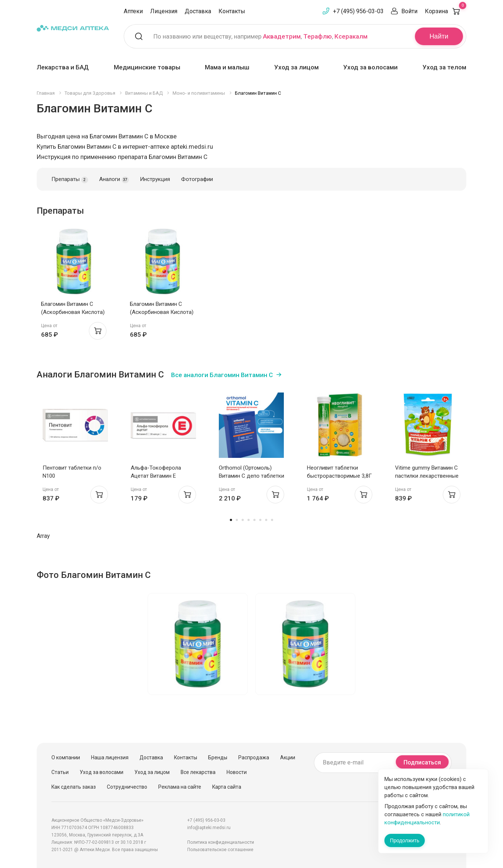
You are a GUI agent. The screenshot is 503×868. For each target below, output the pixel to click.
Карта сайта (227, 787)
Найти (439, 36)
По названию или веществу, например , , (260, 36)
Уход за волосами (370, 67)
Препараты (70, 180)
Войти (409, 11)
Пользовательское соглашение (220, 850)
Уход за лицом (296, 67)
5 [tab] (254, 520)
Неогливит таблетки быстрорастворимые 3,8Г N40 (339, 476)
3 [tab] (243, 520)
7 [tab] (266, 520)
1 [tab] (231, 520)
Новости (237, 772)
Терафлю (318, 36)
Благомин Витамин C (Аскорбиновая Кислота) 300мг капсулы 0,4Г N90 (73, 312)
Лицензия (164, 11)
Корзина (446, 11)
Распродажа (254, 757)
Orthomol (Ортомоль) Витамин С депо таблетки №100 (251, 476)
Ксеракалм (351, 36)
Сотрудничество (127, 787)
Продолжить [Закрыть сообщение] (405, 840)
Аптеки (133, 11)
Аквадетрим (282, 36)
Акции (288, 757)
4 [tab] (249, 520)
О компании (66, 757)
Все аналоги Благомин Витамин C (222, 375)
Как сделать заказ (74, 787)
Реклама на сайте (180, 787)
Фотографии (197, 179)
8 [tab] (272, 520)
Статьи (60, 772)
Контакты (232, 11)
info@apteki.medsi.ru (209, 828)
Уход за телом (444, 67)
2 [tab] (237, 520)
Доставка (198, 11)
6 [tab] (260, 520)
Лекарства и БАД (63, 67)
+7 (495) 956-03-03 (358, 11)
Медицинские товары (147, 67)
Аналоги (114, 180)
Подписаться (422, 762)
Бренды (218, 757)
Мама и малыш (227, 67)
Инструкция (155, 179)
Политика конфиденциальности (221, 842)
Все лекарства (198, 772)
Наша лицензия (110, 757)
